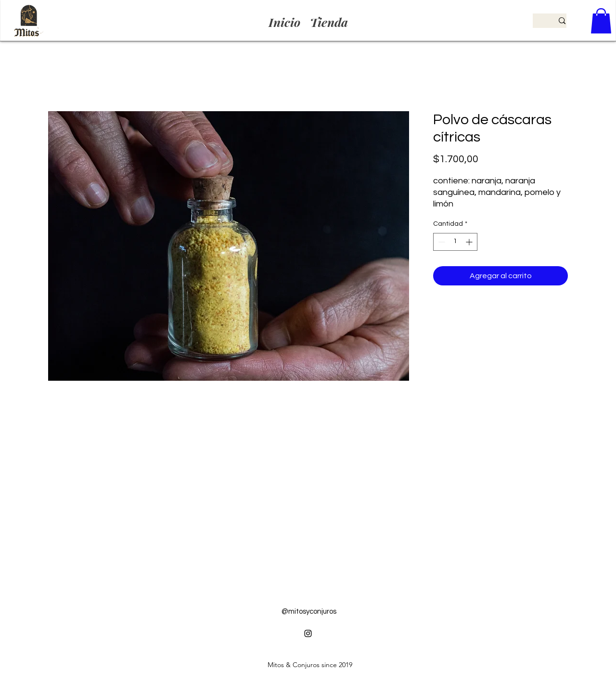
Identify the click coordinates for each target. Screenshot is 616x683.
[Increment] (470, 242)
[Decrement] (441, 242)
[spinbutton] (455, 242)
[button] (601, 21)
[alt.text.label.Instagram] (308, 633)
